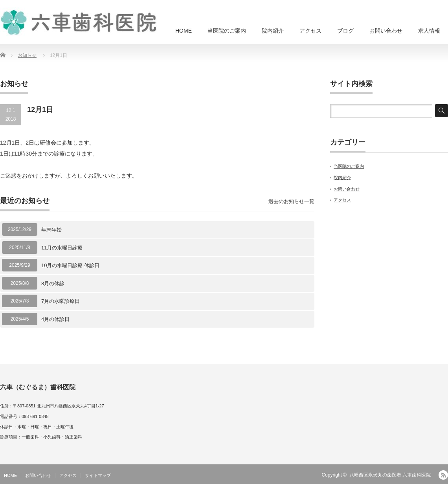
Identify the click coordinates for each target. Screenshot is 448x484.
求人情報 (429, 31)
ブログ (345, 31)
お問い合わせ (386, 31)
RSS (443, 475)
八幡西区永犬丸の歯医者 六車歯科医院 (390, 475)
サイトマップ (98, 475)
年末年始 (51, 230)
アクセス (310, 31)
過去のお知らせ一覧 (291, 201)
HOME (184, 31)
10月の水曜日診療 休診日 (70, 265)
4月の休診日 (55, 319)
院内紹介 (273, 31)
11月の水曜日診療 (62, 248)
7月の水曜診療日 (61, 301)
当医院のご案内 (227, 31)
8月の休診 (53, 283)
